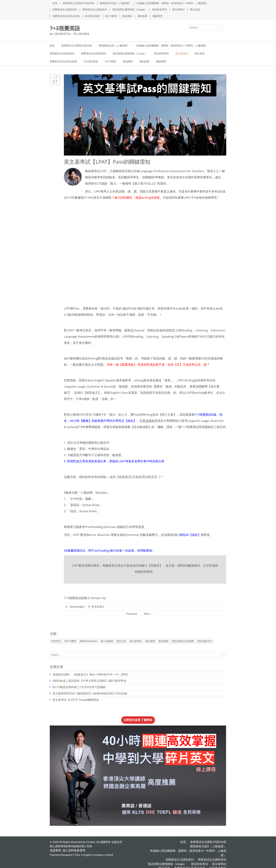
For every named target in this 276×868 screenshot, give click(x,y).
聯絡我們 (157, 16)
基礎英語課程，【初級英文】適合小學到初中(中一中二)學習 (88, 674)
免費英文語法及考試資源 (66, 16)
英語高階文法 (204, 641)
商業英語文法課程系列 (95, 10)
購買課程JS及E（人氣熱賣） (116, 3)
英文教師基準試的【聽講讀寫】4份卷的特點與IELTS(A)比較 (88, 693)
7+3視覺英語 (65, 28)
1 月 (55, 77)
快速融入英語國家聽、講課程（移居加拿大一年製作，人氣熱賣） (172, 3)
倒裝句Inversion (88, 641)
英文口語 (121, 641)
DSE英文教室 (92, 16)
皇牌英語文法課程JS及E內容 (79, 3)
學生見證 (195, 10)
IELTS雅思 (70, 641)
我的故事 (142, 16)
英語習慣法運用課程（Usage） (130, 10)
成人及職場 (106, 641)
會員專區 (127, 16)
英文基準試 (178, 10)
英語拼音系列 (159, 10)
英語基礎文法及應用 (182, 641)
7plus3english (77, 607)
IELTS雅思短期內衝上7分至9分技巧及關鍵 (77, 687)
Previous (130, 614)
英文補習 (150, 641)
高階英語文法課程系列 (65, 10)
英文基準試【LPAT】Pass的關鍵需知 (75, 699)
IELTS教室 (111, 16)
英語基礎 (163, 641)
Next (148, 614)
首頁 (55, 3)
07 (55, 82)
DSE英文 (56, 641)
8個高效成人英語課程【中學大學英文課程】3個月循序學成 (87, 681)
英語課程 (148, 421)
